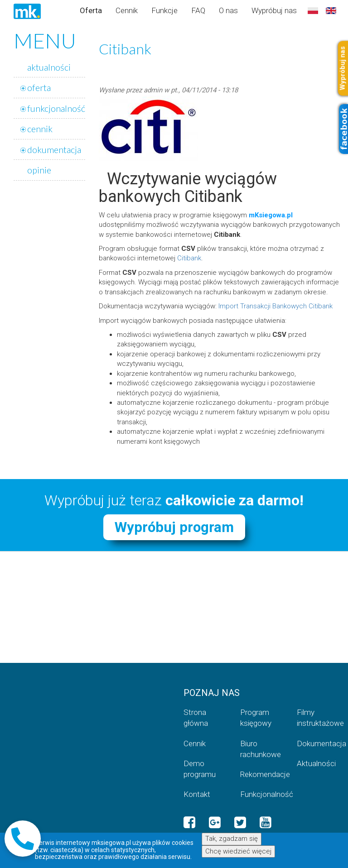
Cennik (127, 10)
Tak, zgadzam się (232, 839)
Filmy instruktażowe (318, 718)
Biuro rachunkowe (261, 749)
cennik (40, 129)
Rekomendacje (262, 774)
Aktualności (316, 763)
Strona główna (196, 718)
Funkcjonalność (262, 794)
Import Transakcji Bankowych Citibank (275, 306)
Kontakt (197, 794)
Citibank (189, 258)
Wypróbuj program (174, 527)
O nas (228, 10)
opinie (39, 170)
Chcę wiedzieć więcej (238, 851)
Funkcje (164, 10)
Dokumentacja (318, 743)
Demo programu (200, 769)
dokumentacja (54, 149)
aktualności (49, 67)
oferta (39, 87)
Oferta (91, 10)
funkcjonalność (56, 108)
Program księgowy (256, 718)
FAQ (198, 10)
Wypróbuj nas (274, 10)
